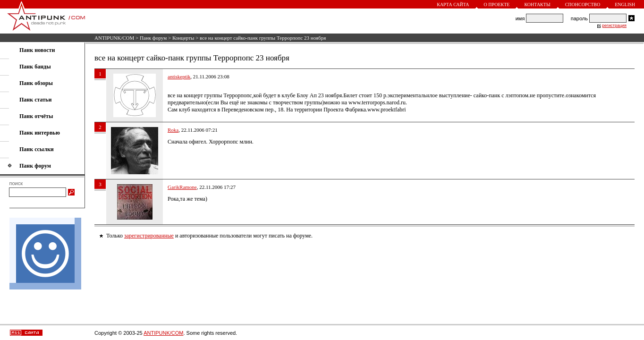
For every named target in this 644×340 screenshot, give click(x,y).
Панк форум (153, 38)
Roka (173, 130)
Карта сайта (453, 4)
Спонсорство (583, 4)
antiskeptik (179, 76)
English (625, 4)
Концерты (183, 38)
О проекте (497, 4)
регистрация (614, 25)
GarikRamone (182, 187)
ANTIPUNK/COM (114, 38)
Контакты (537, 4)
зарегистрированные (149, 236)
